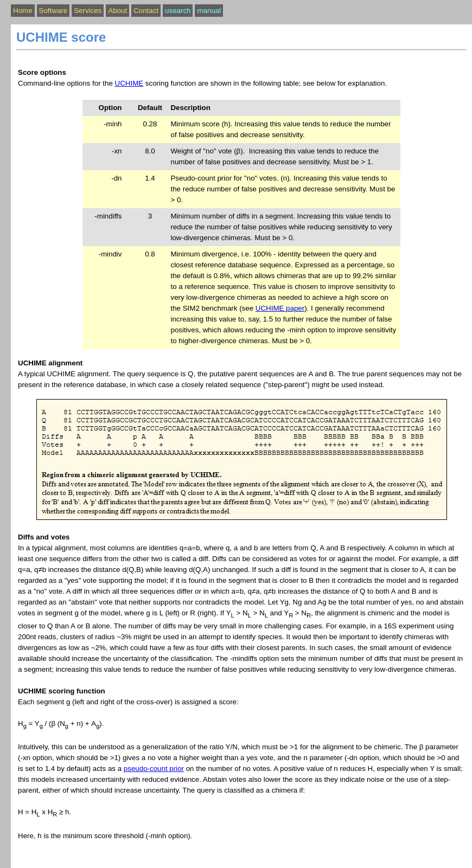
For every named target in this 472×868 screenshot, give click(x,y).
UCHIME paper (280, 308)
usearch (178, 11)
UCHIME (129, 83)
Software (53, 11)
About (117, 11)
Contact (146, 11)
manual (209, 11)
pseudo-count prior (154, 769)
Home (23, 11)
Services (88, 11)
